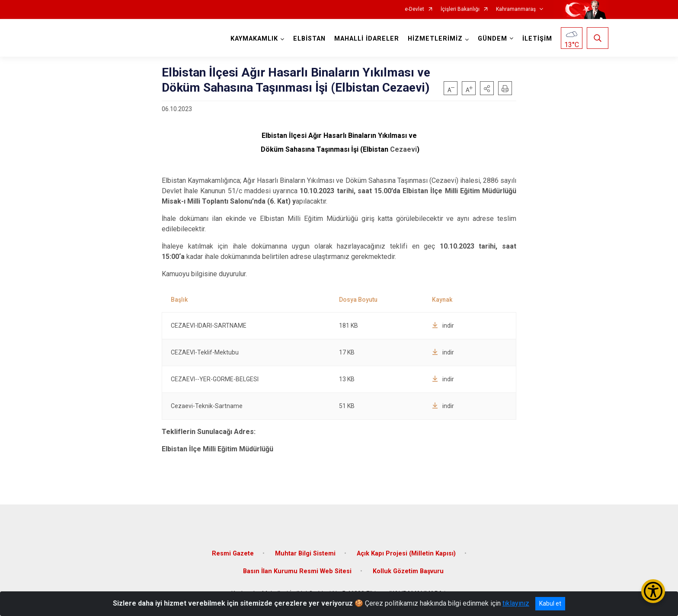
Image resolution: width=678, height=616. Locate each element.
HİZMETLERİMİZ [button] (435, 39)
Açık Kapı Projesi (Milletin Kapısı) (406, 553)
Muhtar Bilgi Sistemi (305, 553)
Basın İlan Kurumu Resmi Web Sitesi (297, 571)
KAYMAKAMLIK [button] (254, 39)
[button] (487, 88)
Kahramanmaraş (516, 9)
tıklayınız (516, 603)
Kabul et (550, 603)
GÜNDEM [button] (493, 39)
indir (443, 326)
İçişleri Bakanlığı (460, 9)
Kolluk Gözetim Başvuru (408, 571)
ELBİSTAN (309, 39)
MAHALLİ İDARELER (367, 39)
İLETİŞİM (537, 39)
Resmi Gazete (233, 553)
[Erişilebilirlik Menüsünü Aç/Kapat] (653, 591)
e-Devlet (414, 9)
